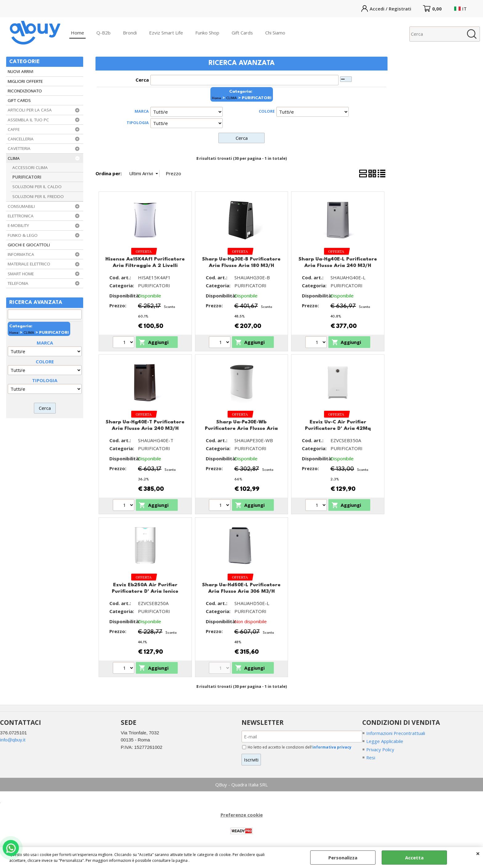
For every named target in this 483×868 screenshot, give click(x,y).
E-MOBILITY (18, 225)
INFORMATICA (21, 254)
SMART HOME (21, 274)
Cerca (142, 80)
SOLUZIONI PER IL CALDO (37, 187)
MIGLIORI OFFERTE (25, 81)
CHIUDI (478, 853)
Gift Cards (242, 33)
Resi (371, 757)
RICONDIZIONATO (25, 91)
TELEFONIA (18, 283)
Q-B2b (103, 33)
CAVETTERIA (19, 148)
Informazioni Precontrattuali (396, 733)
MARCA (45, 343)
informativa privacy (332, 747)
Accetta (414, 858)
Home (77, 33)
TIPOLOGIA (45, 380)
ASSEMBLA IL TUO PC (28, 120)
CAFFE (14, 129)
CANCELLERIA (21, 139)
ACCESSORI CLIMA (30, 168)
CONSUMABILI (21, 206)
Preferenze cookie (242, 815)
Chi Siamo (275, 33)
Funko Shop (207, 33)
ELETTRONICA (21, 216)
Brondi (130, 33)
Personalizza (343, 858)
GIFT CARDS (19, 100)
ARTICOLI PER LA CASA (30, 110)
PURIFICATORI (27, 177)
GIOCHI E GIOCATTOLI (29, 245)
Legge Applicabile (385, 741)
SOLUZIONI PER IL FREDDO (38, 196)
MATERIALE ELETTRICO (29, 264)
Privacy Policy (381, 749)
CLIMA (14, 158)
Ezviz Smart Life (166, 33)
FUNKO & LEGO (23, 235)
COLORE (45, 361)
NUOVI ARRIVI (20, 71)
